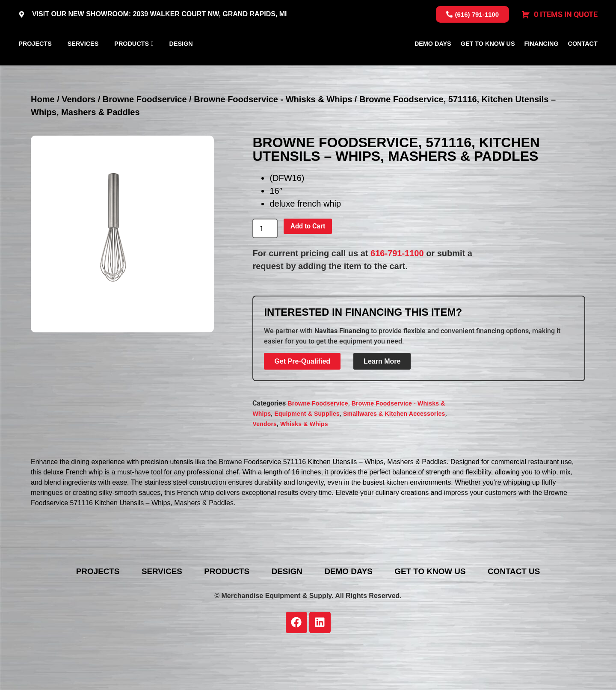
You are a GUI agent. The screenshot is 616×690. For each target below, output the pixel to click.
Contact (583, 64)
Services (83, 64)
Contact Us (533, 612)
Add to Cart (308, 267)
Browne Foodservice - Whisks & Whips (273, 140)
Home (43, 140)
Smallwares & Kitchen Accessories (394, 454)
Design (181, 64)
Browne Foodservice (145, 140)
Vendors (78, 140)
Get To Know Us (488, 64)
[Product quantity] (265, 269)
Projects (35, 64)
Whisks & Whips (304, 464)
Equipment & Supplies (307, 454)
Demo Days (433, 64)
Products (132, 64)
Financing (542, 64)
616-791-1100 (397, 294)
